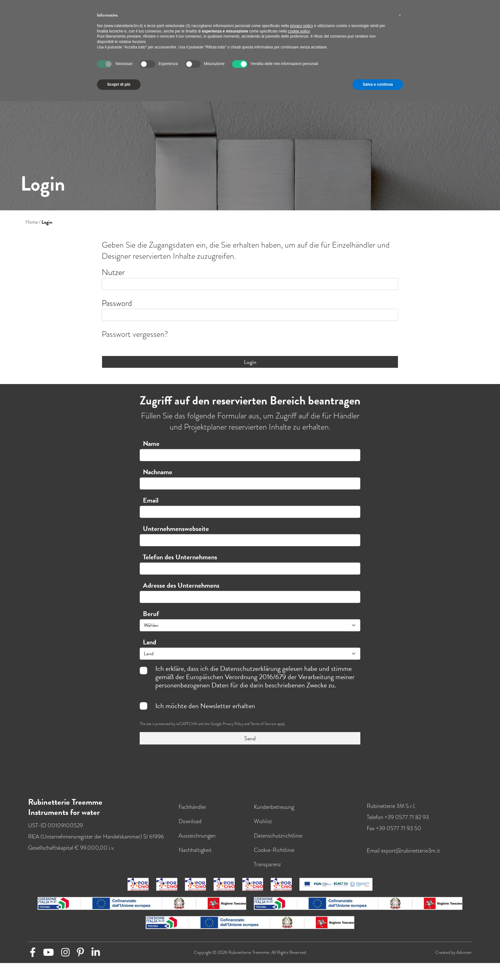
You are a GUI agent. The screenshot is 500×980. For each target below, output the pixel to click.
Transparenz (267, 864)
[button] (400, 15)
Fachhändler (192, 806)
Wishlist (263, 821)
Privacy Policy (233, 724)
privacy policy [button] (302, 26)
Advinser (464, 952)
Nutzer (113, 272)
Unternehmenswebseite (176, 529)
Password (117, 303)
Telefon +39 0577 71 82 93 (398, 817)
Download (190, 821)
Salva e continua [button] (378, 84)
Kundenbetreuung (274, 806)
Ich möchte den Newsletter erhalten (205, 706)
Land (150, 642)
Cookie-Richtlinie (274, 849)
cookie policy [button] (299, 31)
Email (151, 500)
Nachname (158, 472)
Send (250, 738)
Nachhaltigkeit (195, 849)
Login (250, 362)
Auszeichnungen (197, 835)
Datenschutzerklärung (250, 668)
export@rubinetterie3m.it (411, 850)
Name (151, 443)
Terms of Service (263, 724)
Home (32, 222)
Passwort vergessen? (135, 334)
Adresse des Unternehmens (181, 585)
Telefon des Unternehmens (180, 557)
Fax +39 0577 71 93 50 (394, 828)
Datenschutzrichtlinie (278, 835)
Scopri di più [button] (119, 84)
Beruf (151, 614)
